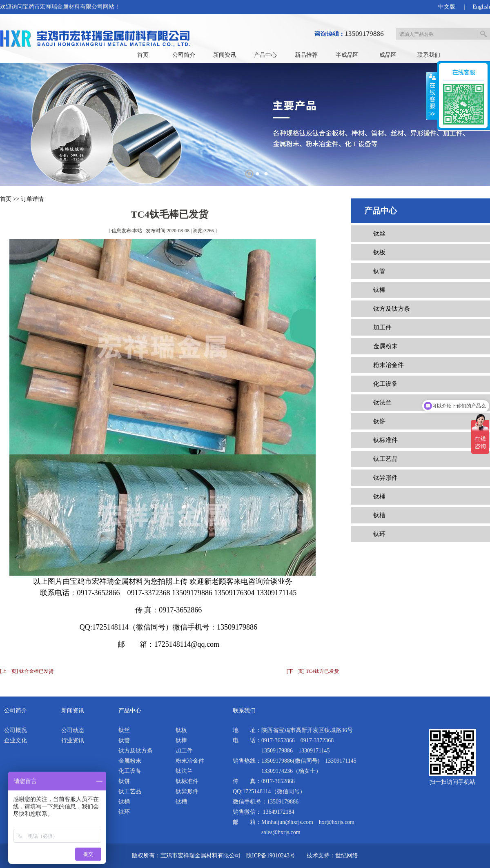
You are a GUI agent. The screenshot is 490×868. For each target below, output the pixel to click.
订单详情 (32, 199)
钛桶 (379, 496)
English (481, 7)
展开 (432, 96)
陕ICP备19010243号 (271, 856)
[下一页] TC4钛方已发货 (313, 671)
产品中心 (265, 55)
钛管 (379, 271)
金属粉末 (385, 346)
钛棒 (379, 290)
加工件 (382, 327)
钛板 (379, 252)
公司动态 (73, 730)
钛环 (379, 534)
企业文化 (16, 740)
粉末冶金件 (389, 365)
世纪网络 (347, 856)
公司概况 (16, 730)
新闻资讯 (225, 55)
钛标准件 (385, 440)
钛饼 (379, 421)
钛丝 (379, 234)
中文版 (447, 7)
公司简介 (184, 55)
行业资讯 (73, 740)
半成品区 (347, 55)
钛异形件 (385, 478)
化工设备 (385, 384)
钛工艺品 (385, 459)
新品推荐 (306, 55)
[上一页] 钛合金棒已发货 (27, 671)
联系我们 (429, 55)
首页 (143, 55)
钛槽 (379, 515)
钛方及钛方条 (392, 309)
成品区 (388, 55)
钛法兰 (382, 403)
